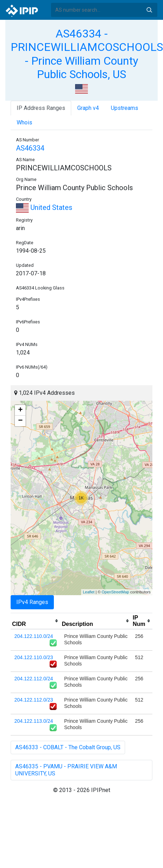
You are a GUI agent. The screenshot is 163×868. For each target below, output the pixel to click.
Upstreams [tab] (125, 108)
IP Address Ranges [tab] (41, 108)
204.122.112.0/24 (34, 679)
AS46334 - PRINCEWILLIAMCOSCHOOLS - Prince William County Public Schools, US (87, 54)
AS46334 (30, 148)
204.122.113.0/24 (34, 721)
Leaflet (89, 592)
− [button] (20, 421)
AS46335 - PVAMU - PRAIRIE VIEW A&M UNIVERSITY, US (66, 770)
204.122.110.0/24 (34, 636)
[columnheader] (35, 621)
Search (149, 10)
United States (44, 207)
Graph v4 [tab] (88, 108)
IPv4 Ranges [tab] (32, 602)
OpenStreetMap (116, 592)
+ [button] (20, 410)
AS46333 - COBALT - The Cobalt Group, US (68, 747)
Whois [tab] (24, 122)
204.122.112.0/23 (34, 700)
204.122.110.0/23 (34, 657)
